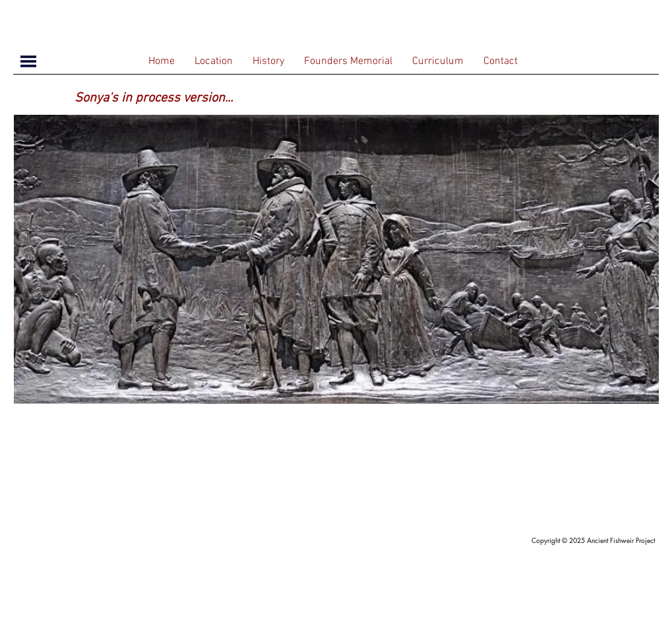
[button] (29, 61)
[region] (336, 259)
